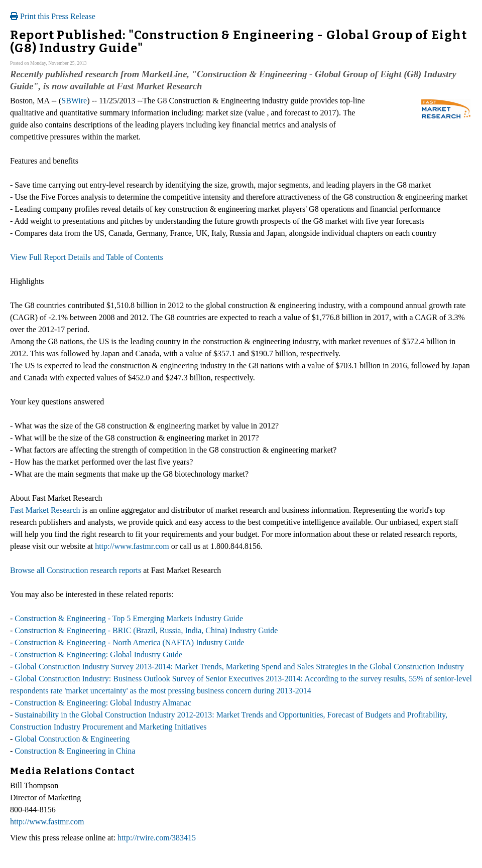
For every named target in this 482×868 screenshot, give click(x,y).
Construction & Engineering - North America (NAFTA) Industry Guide (129, 642)
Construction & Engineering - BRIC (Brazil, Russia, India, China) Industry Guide (146, 630)
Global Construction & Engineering (72, 739)
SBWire (74, 101)
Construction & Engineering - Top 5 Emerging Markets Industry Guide (129, 618)
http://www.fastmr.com (132, 546)
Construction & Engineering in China (75, 751)
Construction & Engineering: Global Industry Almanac (103, 703)
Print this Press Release (53, 16)
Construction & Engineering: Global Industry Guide (98, 655)
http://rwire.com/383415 (157, 838)
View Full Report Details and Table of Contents (87, 257)
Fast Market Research (45, 510)
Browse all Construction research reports (76, 570)
